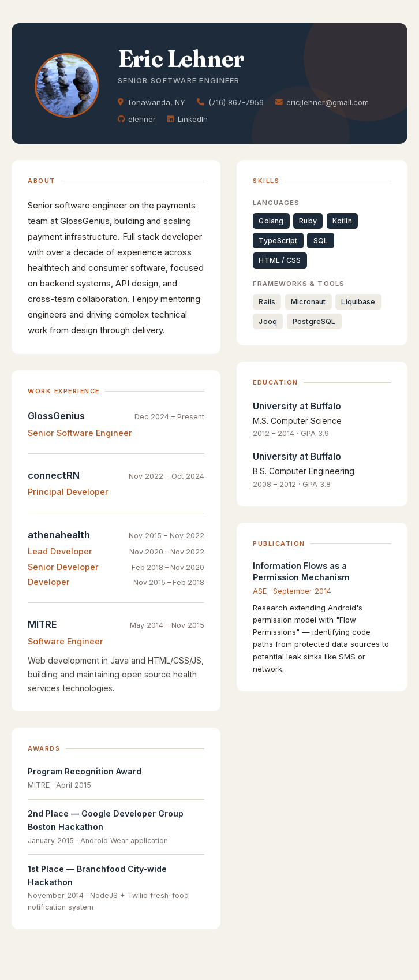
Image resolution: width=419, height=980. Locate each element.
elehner (137, 119)
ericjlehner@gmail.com (322, 102)
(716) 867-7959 (230, 102)
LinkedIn (187, 119)
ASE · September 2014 (292, 591)
